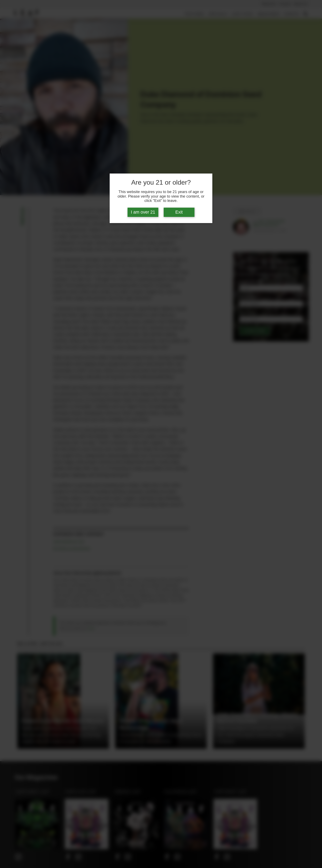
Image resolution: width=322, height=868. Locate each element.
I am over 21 (143, 212)
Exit (179, 212)
